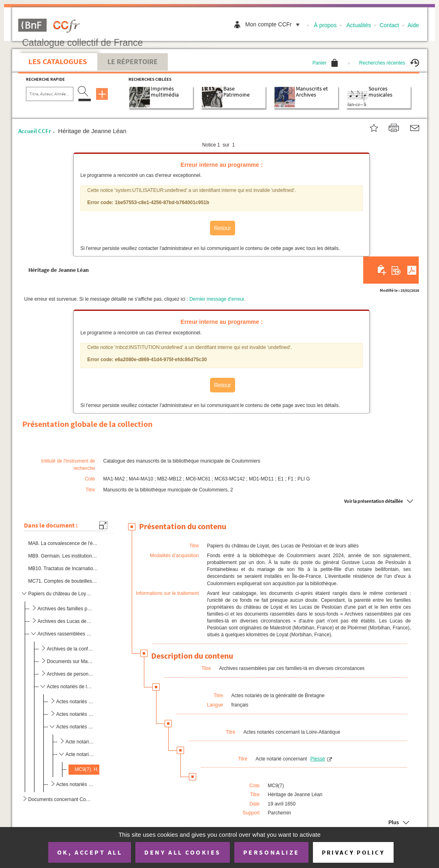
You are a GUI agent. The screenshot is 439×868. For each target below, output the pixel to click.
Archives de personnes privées (70, 674)
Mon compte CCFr (274, 24)
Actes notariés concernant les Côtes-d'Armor (75, 714)
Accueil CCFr (35, 131)
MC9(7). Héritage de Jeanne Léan (89, 769)
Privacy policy (353, 852)
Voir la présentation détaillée (374, 501)
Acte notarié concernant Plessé (80, 754)
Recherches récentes (389, 63)
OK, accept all (90, 852)
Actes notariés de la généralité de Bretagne (70, 687)
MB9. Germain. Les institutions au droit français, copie (63, 556)
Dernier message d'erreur (217, 299)
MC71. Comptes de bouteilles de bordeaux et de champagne (63, 581)
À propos (325, 25)
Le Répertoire (133, 62)
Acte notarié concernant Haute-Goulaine (80, 742)
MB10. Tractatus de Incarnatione (63, 569)
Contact (389, 25)
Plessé (318, 759)
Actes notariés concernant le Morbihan (75, 784)
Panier (326, 63)
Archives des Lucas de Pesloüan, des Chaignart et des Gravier (65, 621)
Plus (394, 822)
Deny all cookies (182, 852)
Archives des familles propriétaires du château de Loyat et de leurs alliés (65, 609)
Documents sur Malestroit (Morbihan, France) (70, 661)
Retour (223, 228)
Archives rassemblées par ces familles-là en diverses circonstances (65, 634)
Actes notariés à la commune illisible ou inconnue (75, 702)
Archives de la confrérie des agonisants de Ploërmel (70, 649)
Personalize (271, 852)
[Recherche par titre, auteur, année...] (50, 94)
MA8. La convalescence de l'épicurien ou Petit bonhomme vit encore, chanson (63, 543)
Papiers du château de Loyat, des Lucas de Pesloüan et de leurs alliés (60, 594)
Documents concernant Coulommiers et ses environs (60, 799)
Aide (413, 25)
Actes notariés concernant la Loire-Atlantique (75, 727)
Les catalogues (58, 61)
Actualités (359, 25)
